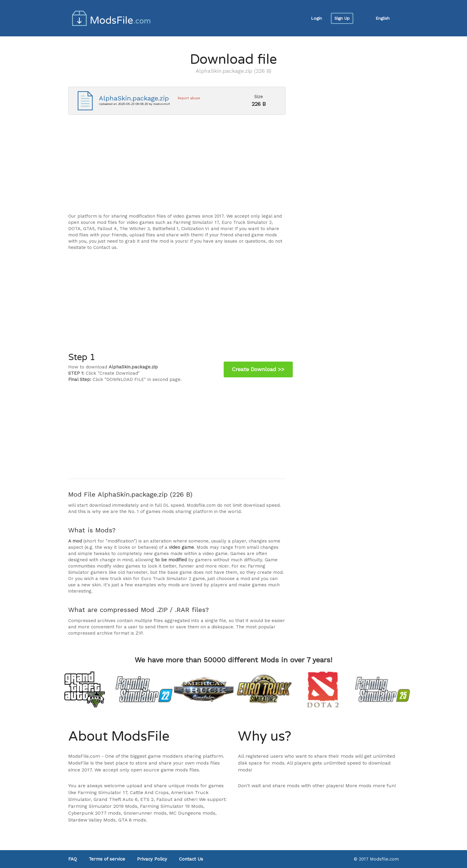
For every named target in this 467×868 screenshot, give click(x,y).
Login (316, 18)
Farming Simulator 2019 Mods (103, 806)
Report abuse (189, 98)
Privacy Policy (152, 859)
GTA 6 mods (132, 820)
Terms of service (107, 859)
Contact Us (191, 859)
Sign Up (342, 18)
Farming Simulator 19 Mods (172, 806)
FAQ (73, 859)
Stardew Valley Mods (92, 820)
